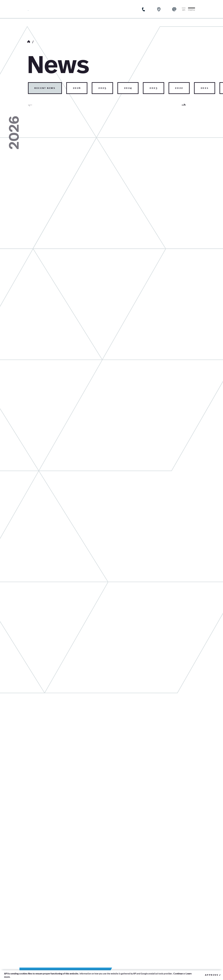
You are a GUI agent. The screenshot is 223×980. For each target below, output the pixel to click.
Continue (178, 973)
